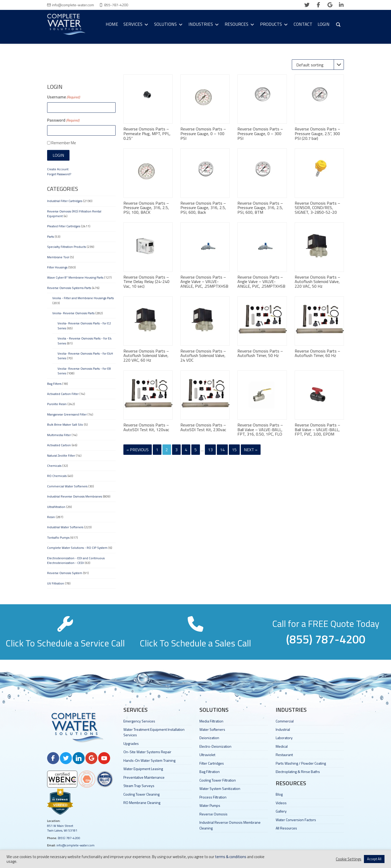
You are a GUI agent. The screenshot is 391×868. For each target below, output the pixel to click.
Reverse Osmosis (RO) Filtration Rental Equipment (74, 214)
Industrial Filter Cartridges (65, 201)
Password (63, 120)
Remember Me (64, 143)
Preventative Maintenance (144, 777)
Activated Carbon (59, 445)
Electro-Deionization (215, 746)
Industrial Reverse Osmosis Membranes (75, 496)
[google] (330, 5)
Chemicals (54, 466)
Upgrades (131, 743)
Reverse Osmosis (213, 814)
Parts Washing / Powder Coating (301, 763)
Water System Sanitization (220, 788)
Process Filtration (213, 797)
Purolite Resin (57, 404)
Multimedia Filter (59, 435)
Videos (281, 803)
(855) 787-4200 (69, 838)
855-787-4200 (116, 5)
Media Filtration (211, 721)
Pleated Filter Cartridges (64, 226)
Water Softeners (212, 729)
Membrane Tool (58, 257)
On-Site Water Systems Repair (147, 752)
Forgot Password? (59, 174)
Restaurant (284, 755)
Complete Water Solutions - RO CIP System (77, 548)
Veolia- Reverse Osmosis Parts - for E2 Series (84, 326)
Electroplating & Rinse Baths (298, 772)
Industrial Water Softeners (65, 527)
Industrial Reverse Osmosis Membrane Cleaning (230, 825)
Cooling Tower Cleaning (141, 794)
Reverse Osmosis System (65, 573)
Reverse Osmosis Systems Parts (69, 288)
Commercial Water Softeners (67, 486)
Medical (282, 746)
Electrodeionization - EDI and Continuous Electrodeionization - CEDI (76, 560)
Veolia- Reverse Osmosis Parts (73, 313)
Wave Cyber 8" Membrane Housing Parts (75, 277)
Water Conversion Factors (296, 820)
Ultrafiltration (56, 507)
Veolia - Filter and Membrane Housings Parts (83, 298)
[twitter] (307, 5)
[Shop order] (318, 65)
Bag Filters (54, 384)
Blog (279, 794)
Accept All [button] (374, 859)
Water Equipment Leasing (143, 769)
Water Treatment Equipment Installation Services (154, 732)
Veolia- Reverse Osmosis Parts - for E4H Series (85, 356)
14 (222, 450)
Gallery (281, 811)
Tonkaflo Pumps (58, 537)
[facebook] (318, 5)
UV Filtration (56, 583)
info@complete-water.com (73, 5)
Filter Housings (57, 267)
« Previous (138, 450)
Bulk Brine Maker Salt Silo (65, 424)
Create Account (58, 169)
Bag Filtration (210, 772)
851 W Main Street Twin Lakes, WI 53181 (62, 828)
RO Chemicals (57, 476)
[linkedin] (341, 5)
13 (210, 450)
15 (234, 450)
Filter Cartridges (212, 763)
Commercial (285, 721)
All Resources (286, 828)
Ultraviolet (207, 755)
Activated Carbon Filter (63, 394)
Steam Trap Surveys (139, 786)
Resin (51, 517)
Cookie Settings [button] (349, 859)
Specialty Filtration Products (67, 247)
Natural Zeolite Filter (61, 455)
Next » (251, 450)
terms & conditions (231, 857)
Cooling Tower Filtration (218, 780)
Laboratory (284, 738)
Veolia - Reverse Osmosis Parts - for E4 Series (85, 341)
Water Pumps (210, 805)
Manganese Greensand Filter (67, 414)
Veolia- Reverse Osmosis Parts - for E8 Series (84, 371)
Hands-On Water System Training (149, 760)
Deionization (209, 738)
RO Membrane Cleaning (142, 803)
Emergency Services (139, 721)
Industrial (283, 729)
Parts (51, 237)
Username (64, 97)
